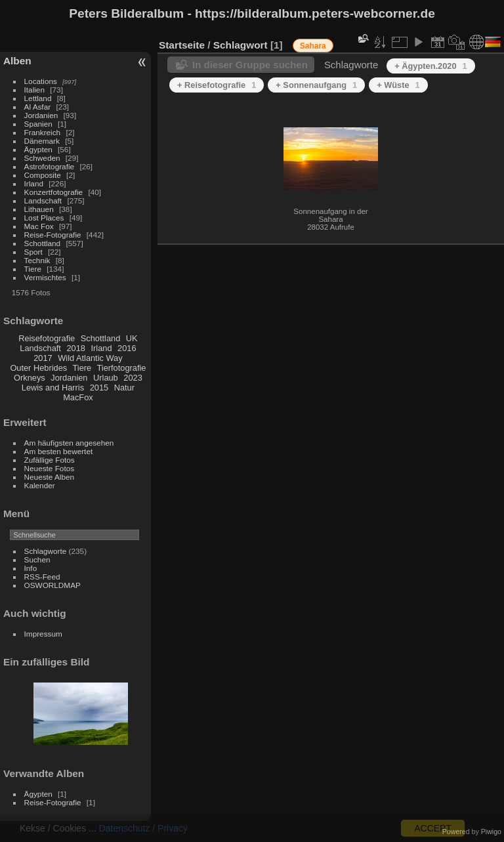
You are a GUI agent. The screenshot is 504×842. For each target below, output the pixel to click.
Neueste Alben (50, 477)
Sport (33, 252)
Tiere (33, 269)
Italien (34, 90)
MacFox (78, 397)
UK (132, 338)
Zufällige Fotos (50, 460)
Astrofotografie (50, 166)
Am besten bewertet (59, 451)
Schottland (43, 243)
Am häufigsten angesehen (69, 443)
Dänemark (42, 141)
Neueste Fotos (50, 468)
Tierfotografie (122, 368)
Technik (37, 260)
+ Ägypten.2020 (430, 66)
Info (31, 568)
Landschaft (43, 200)
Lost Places (44, 218)
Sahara (313, 46)
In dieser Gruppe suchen (250, 65)
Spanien (38, 124)
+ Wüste (398, 85)
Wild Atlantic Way (90, 358)
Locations (41, 81)
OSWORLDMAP (52, 585)
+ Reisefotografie (217, 85)
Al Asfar (38, 107)
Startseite (182, 45)
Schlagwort (241, 45)
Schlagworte (46, 551)
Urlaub (106, 378)
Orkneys (30, 378)
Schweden (42, 158)
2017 (43, 358)
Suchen (37, 559)
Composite (43, 175)
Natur (124, 388)
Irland (34, 183)
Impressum (43, 634)
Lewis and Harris (53, 388)
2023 (133, 378)
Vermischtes (45, 277)
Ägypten (38, 149)
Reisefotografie (47, 338)
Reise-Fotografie (53, 235)
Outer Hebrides (38, 368)
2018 (75, 348)
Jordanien (41, 115)
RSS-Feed (42, 577)
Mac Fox (39, 226)
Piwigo (491, 831)
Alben (17, 61)
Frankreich (43, 132)
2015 (99, 388)
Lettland (38, 98)
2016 (127, 348)
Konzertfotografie (54, 192)
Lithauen (39, 209)
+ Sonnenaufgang (316, 85)
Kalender (40, 485)
